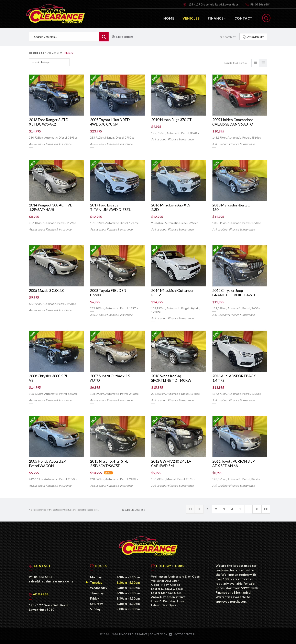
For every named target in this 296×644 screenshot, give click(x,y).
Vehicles (191, 18)
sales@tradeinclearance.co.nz (51, 585)
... (250, 509)
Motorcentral (182, 638)
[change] (69, 53)
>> (266, 509)
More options (123, 37)
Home (169, 18)
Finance (217, 18)
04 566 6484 (263, 4)
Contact (243, 18)
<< (193, 509)
